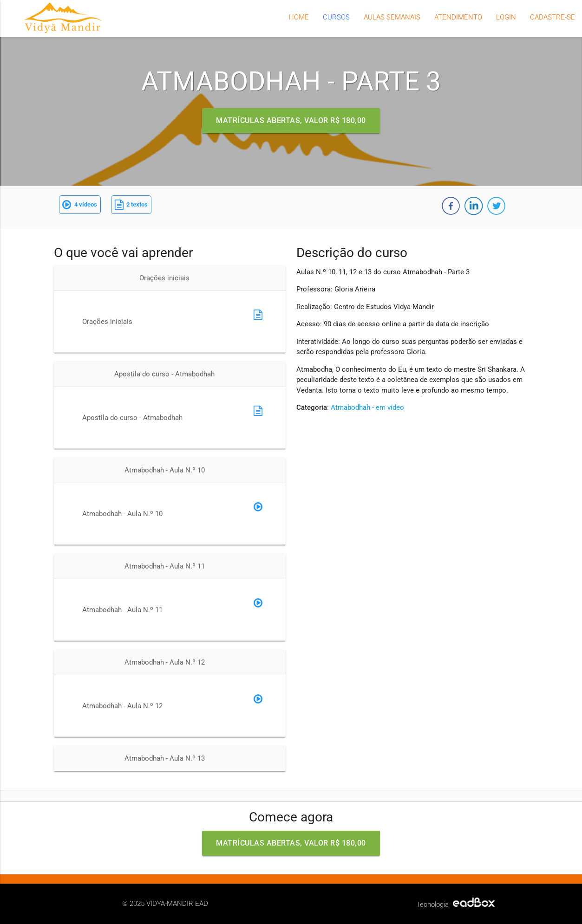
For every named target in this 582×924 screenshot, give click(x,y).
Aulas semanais (392, 17)
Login (506, 17)
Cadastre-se (553, 17)
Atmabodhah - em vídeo (367, 407)
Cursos (336, 17)
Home (299, 17)
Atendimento (458, 17)
